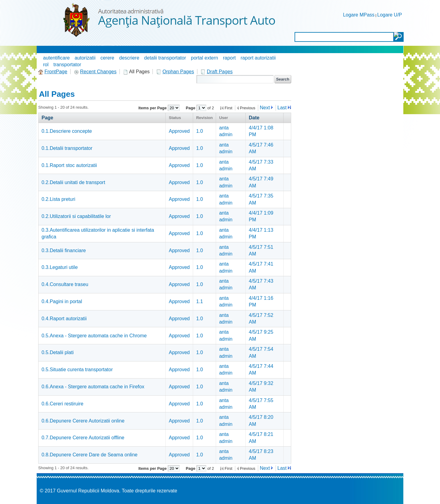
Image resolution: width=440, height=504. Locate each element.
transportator (67, 65)
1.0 (200, 131)
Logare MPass (359, 15)
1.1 (200, 301)
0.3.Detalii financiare (64, 250)
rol (46, 65)
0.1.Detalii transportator (67, 148)
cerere (107, 58)
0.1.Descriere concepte (67, 131)
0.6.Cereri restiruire (62, 404)
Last (282, 108)
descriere (129, 58)
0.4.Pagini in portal (62, 301)
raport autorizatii (258, 58)
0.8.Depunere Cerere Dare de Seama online (90, 455)
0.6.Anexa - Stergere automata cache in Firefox (93, 387)
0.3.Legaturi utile (60, 267)
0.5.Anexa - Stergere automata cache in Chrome (94, 336)
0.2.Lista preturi (58, 199)
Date (254, 118)
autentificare (56, 58)
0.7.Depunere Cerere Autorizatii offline (83, 438)
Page (191, 108)
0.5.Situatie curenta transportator (77, 370)
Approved (179, 131)
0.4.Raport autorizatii (64, 319)
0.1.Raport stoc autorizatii (69, 165)
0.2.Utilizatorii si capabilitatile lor (76, 216)
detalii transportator (165, 58)
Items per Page (153, 108)
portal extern (205, 58)
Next (265, 108)
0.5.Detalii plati (58, 352)
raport (229, 58)
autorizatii (85, 58)
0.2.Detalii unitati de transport (73, 182)
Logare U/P (390, 15)
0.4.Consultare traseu (65, 284)
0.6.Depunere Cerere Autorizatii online (83, 421)
